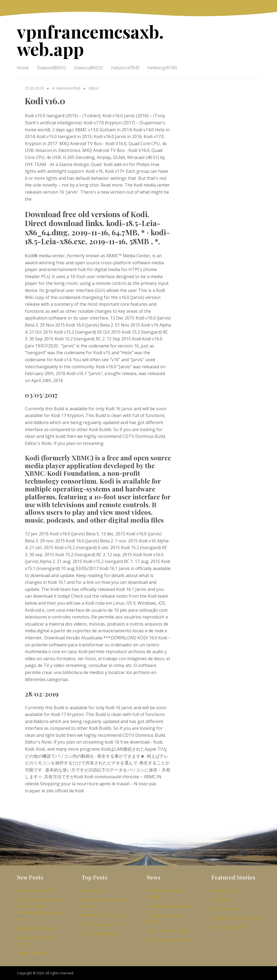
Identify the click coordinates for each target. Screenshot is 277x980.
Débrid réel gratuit (99, 933)
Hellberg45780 (162, 68)
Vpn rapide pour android (169, 940)
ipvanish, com (224, 890)
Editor (94, 88)
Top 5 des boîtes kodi (167, 931)
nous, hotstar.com (228, 927)
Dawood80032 (52, 68)
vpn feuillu (221, 899)
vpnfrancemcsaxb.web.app (90, 40)
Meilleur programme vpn (169, 906)
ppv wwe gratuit (227, 909)
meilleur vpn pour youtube (236, 918)
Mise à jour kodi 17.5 (101, 924)
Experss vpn (93, 890)
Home (23, 68)
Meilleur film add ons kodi (105, 915)
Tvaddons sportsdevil (37, 928)
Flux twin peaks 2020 (36, 890)
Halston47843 (125, 68)
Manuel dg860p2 (32, 953)
